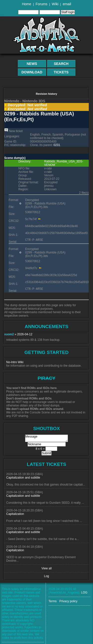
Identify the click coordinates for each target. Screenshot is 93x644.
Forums (42, 4)
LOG (84, 593)
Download (32, 72)
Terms (53, 601)
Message (46, 438)
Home (26, 4)
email (67, 4)
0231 (57, 145)
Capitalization (15, 514)
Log (46, 576)
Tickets (61, 72)
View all (46, 568)
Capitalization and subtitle (23, 478)
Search (61, 64)
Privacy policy (68, 601)
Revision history (46, 94)
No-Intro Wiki (15, 362)
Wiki (55, 4)
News (32, 64)
